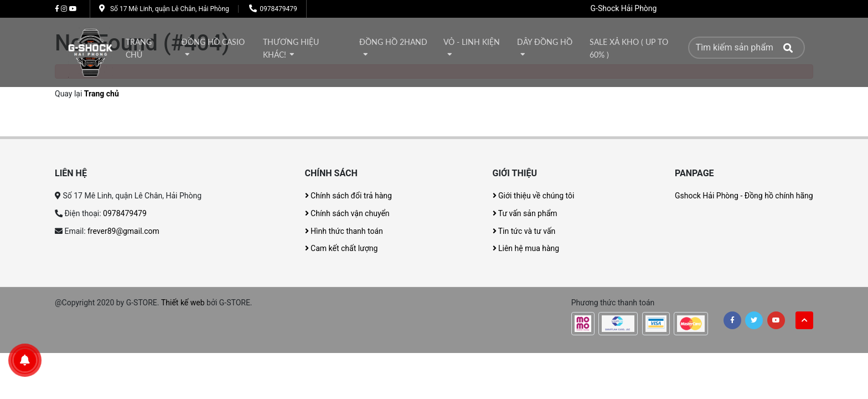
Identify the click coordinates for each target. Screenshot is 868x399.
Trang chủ (139, 48)
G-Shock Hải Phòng (624, 8)
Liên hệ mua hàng (526, 248)
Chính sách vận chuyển (347, 213)
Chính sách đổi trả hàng (348, 196)
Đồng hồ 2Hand (393, 42)
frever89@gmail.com (123, 231)
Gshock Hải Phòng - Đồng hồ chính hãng (744, 196)
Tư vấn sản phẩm (525, 213)
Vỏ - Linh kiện (472, 42)
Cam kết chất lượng (342, 248)
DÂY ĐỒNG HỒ (545, 42)
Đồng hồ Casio (213, 42)
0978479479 (278, 9)
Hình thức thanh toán (344, 231)
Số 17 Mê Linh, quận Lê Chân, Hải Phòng (170, 9)
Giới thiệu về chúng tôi (534, 196)
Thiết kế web (183, 303)
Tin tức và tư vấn (524, 231)
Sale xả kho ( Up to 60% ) (629, 48)
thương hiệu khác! (291, 48)
